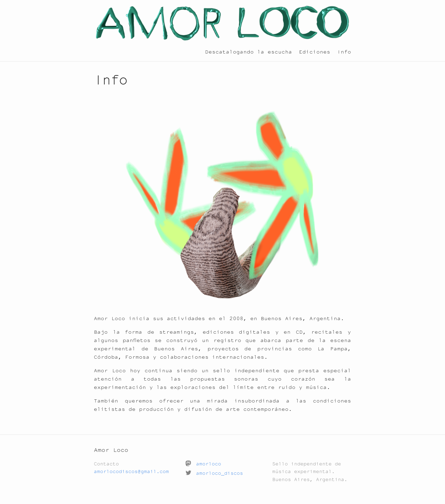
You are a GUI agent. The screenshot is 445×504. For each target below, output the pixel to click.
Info (344, 52)
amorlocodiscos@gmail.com (131, 471)
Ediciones (315, 52)
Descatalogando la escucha (249, 52)
